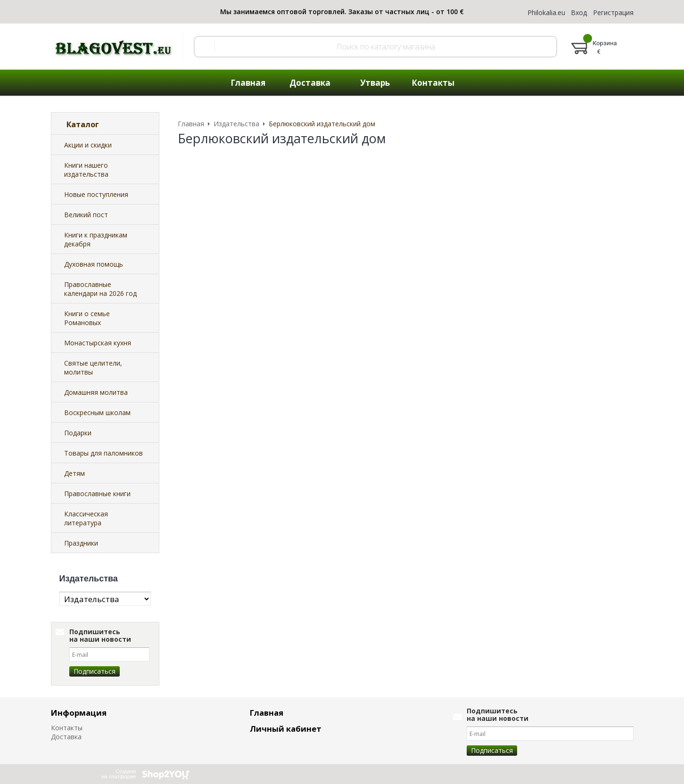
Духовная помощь (94, 264)
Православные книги (97, 494)
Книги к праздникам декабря (96, 239)
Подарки (78, 433)
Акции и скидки (88, 145)
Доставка (310, 83)
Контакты (433, 83)
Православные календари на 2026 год (100, 289)
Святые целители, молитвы (93, 367)
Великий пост (86, 215)
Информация (79, 713)
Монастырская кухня (98, 343)
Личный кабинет (286, 729)
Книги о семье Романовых (87, 318)
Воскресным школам (97, 412)
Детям (74, 473)
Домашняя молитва (96, 392)
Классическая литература (86, 518)
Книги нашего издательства (86, 170)
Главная (248, 83)
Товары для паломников (103, 453)
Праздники (81, 543)
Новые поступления (96, 194)
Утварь (375, 83)
